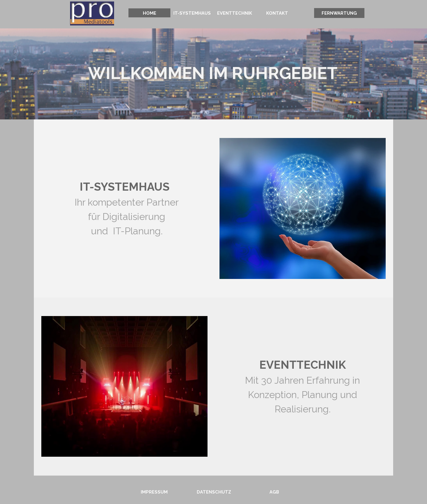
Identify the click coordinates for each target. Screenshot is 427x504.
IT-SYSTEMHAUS (192, 13)
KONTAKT (277, 13)
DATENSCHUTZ (214, 492)
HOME (150, 13)
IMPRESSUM (154, 492)
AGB (274, 492)
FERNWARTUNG (339, 13)
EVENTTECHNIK (235, 13)
